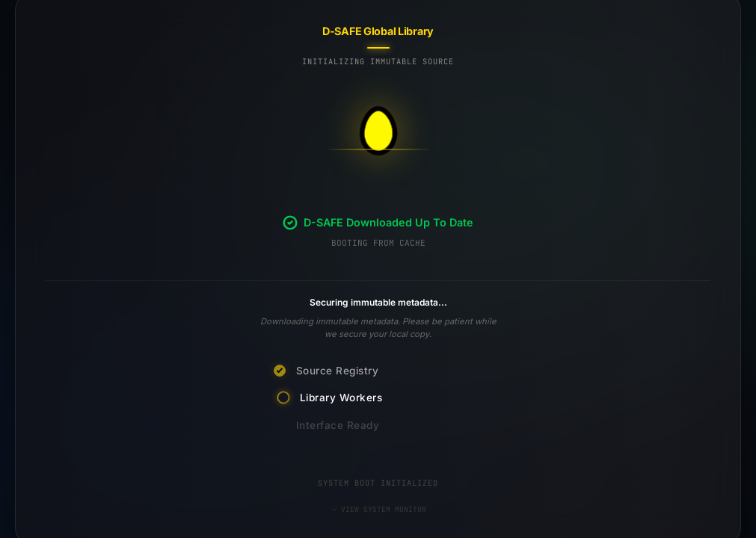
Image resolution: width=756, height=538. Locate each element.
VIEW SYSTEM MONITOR (378, 509)
